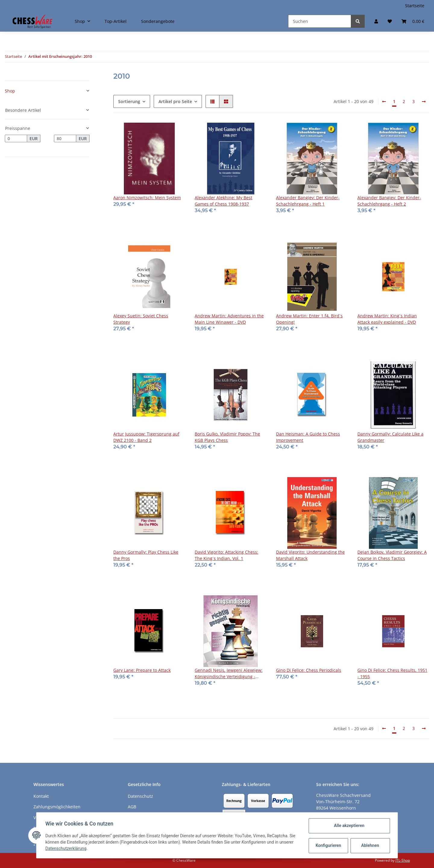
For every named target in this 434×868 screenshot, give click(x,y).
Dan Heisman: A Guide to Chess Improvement (308, 437)
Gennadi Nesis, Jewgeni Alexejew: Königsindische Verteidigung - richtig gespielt (229, 673)
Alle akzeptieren (348, 826)
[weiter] (424, 102)
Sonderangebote (158, 21)
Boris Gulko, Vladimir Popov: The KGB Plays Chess (227, 437)
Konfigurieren (328, 845)
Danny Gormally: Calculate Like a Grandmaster (390, 437)
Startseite (415, 6)
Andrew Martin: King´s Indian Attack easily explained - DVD (387, 319)
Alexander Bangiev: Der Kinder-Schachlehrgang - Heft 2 (389, 201)
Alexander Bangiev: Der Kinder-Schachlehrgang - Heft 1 (308, 201)
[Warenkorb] (413, 21)
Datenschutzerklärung (67, 848)
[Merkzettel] (390, 21)
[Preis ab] (16, 139)
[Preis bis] (65, 139)
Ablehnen (369, 845)
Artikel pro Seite (175, 101)
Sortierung (129, 101)
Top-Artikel (116, 21)
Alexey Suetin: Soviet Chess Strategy (141, 319)
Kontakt (41, 796)
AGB (132, 807)
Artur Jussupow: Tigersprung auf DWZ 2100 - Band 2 (146, 437)
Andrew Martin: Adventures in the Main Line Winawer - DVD (229, 319)
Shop (10, 91)
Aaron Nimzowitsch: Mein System (147, 198)
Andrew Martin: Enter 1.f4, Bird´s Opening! (309, 319)
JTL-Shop (403, 860)
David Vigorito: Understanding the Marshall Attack (310, 555)
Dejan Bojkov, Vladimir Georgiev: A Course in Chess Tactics (392, 555)
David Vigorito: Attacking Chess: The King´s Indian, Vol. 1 (226, 555)
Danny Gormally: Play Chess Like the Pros (146, 555)
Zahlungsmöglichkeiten (57, 807)
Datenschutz (140, 796)
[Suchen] (320, 21)
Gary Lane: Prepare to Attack (142, 670)
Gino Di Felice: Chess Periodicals (309, 670)
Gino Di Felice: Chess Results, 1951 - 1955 (392, 673)
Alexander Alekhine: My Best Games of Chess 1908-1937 (223, 201)
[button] (376, 21)
